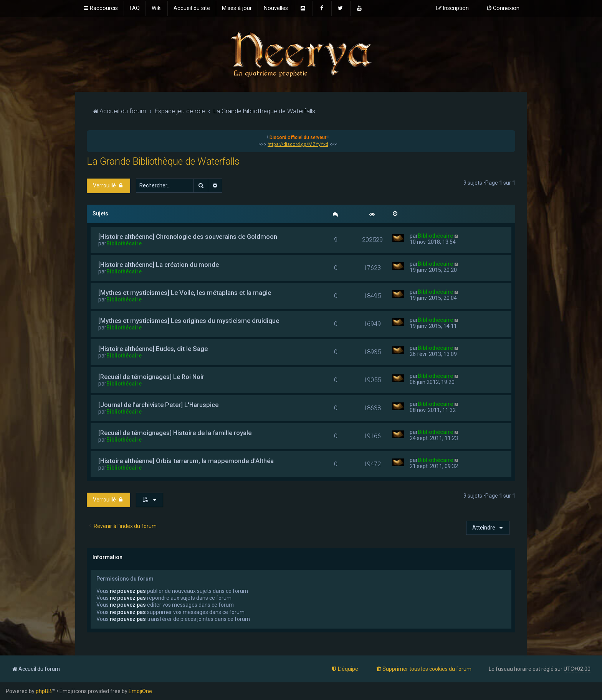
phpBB (44, 691)
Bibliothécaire (124, 243)
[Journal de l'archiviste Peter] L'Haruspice (158, 405)
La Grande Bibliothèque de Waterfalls (163, 161)
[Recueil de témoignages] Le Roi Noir (151, 377)
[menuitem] (135, 8)
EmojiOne (140, 691)
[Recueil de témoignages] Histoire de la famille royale (175, 433)
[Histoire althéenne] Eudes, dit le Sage (153, 349)
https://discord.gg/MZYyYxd (298, 144)
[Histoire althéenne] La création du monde (159, 265)
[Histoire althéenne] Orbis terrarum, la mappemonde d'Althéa (186, 461)
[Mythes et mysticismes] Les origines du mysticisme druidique (189, 321)
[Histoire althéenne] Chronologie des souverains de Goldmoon (188, 237)
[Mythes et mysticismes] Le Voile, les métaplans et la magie (185, 293)
